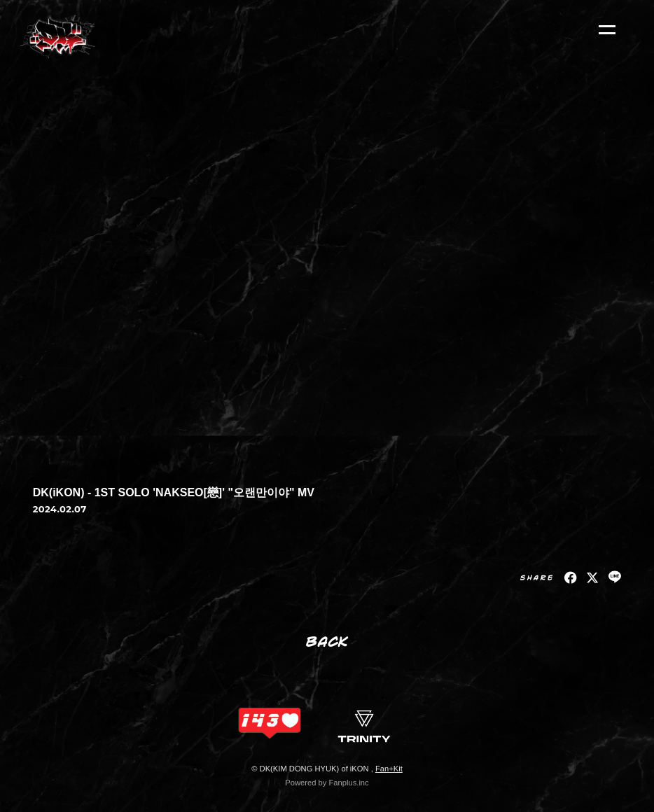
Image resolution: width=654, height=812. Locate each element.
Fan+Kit (389, 769)
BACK (327, 641)
